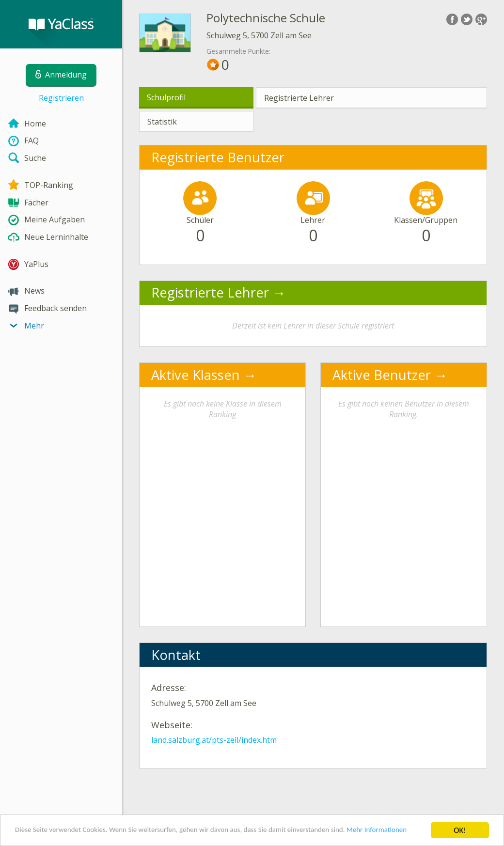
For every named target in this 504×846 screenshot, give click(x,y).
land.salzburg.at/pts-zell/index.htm (214, 740)
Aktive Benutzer (382, 375)
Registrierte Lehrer (299, 98)
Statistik (162, 122)
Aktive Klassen (196, 375)
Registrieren (61, 98)
